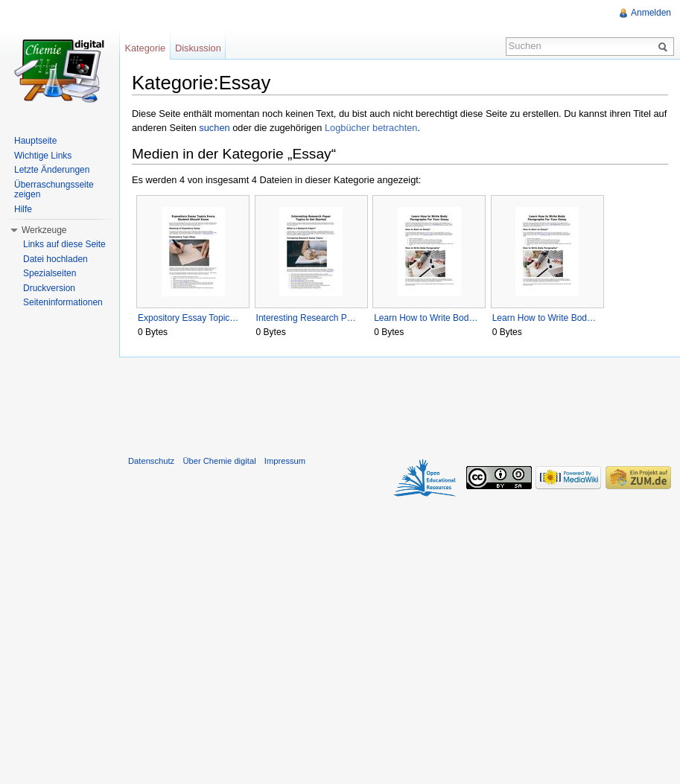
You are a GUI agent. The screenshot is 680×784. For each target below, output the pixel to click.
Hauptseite (35, 141)
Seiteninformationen (63, 302)
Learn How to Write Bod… (426, 318)
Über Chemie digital (219, 461)
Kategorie (145, 48)
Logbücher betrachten (371, 128)
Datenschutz (151, 461)
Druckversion (49, 288)
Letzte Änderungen (52, 170)
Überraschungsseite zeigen (54, 190)
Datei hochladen (55, 259)
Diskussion (198, 48)
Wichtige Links (43, 156)
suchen (214, 128)
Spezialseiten (50, 273)
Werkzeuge (44, 230)
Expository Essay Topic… (188, 318)
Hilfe (23, 209)
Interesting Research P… (306, 318)
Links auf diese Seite (64, 244)
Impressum (285, 461)
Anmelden (651, 13)
